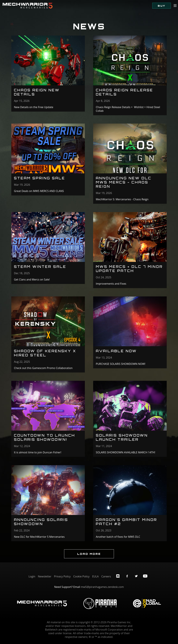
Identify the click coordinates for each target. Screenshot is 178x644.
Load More (89, 554)
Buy (162, 6)
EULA (95, 576)
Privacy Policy (62, 576)
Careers (106, 576)
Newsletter (45, 576)
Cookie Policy (81, 576)
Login (32, 576)
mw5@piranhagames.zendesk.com (102, 587)
